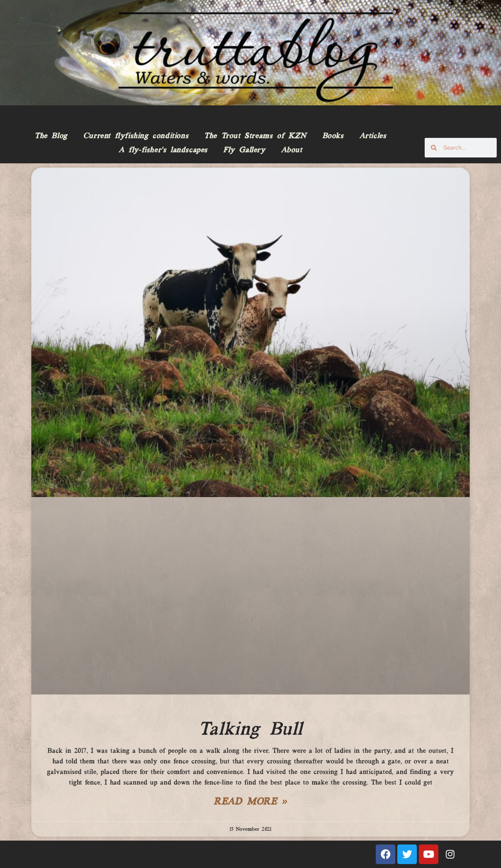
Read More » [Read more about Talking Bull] (250, 802)
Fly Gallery (244, 150)
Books (333, 136)
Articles (373, 136)
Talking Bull (250, 730)
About (292, 150)
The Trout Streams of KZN (255, 136)
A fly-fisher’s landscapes (163, 150)
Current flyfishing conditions (136, 136)
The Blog (51, 136)
